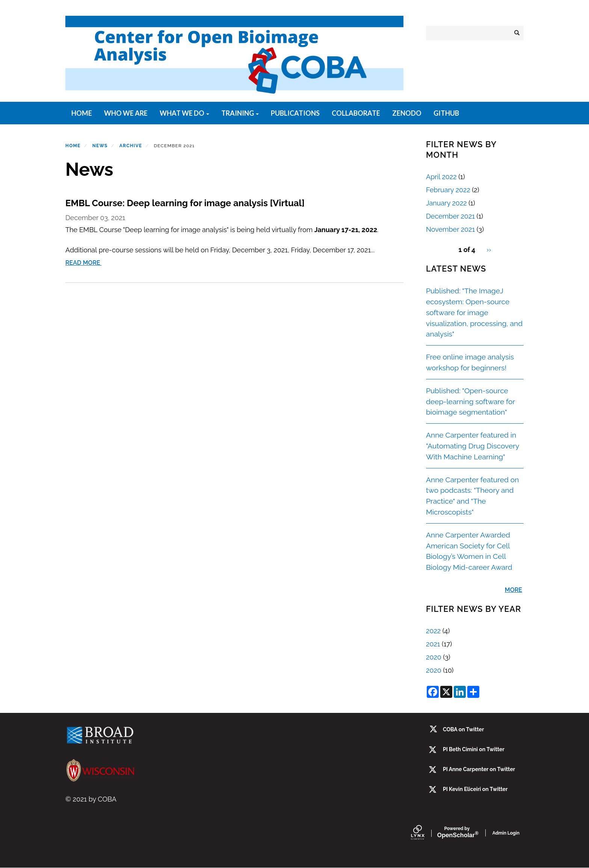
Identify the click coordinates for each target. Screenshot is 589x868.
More (513, 590)
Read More (84, 263)
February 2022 (448, 190)
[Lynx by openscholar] (424, 833)
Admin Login (506, 833)
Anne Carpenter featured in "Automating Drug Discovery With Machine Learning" (473, 446)
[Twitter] (433, 750)
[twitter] (433, 770)
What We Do (184, 113)
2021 (433, 644)
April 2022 (441, 177)
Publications (295, 113)
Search (519, 33)
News (100, 146)
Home (82, 113)
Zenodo (407, 113)
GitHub (446, 113)
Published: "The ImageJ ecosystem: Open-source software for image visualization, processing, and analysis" (474, 312)
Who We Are (126, 113)
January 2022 (446, 203)
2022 (433, 631)
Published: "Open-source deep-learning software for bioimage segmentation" (470, 402)
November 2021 (450, 229)
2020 (434, 657)
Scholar (457, 833)
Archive (131, 146)
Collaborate (356, 113)
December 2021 (450, 216)
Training (240, 113)
